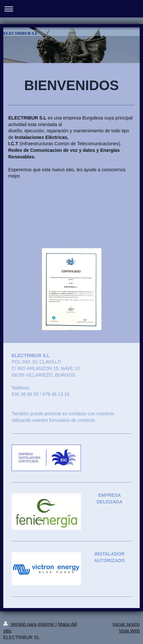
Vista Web (129, 631)
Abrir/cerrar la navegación (71, 9)
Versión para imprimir (29, 624)
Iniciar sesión (126, 624)
